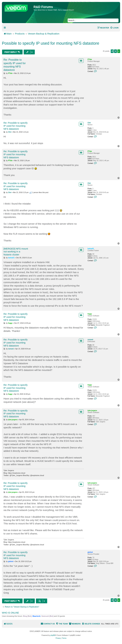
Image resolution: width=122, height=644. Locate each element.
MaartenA (37, 616)
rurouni (90, 340)
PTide (90, 59)
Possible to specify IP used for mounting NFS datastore (51, 43)
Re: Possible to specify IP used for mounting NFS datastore (15, 65)
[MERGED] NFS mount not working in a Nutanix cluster (16, 252)
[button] (112, 51)
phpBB (53, 635)
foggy (90, 314)
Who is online (10, 613)
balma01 (91, 249)
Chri (89, 123)
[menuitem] (114, 28)
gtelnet (90, 552)
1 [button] (115, 51)
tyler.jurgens (92, 411)
